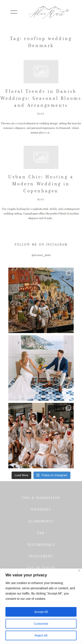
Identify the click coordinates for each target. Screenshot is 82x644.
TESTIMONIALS (41, 545)
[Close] (79, 571)
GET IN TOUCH (41, 568)
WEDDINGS (41, 509)
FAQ (41, 533)
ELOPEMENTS (41, 521)
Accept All (41, 612)
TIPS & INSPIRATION (41, 498)
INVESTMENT (41, 556)
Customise (41, 624)
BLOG (41, 114)
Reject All (41, 635)
